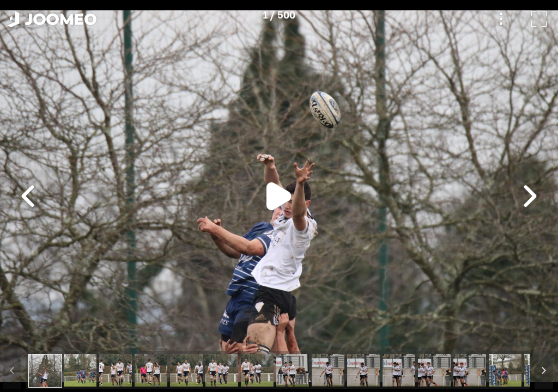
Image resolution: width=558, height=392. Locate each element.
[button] (29, 336)
